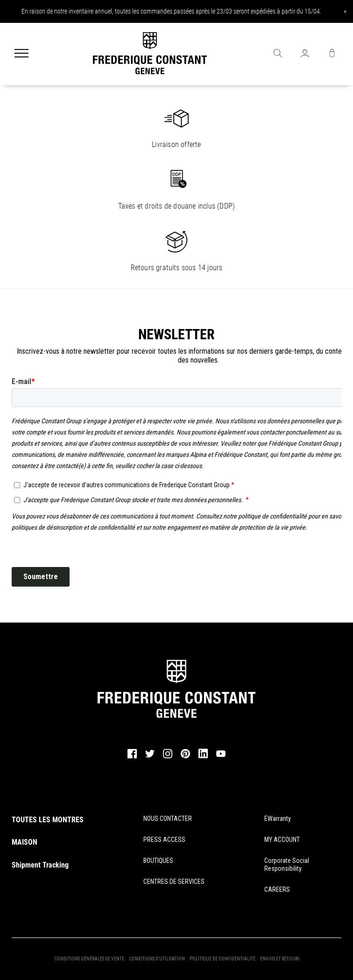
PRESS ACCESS (164, 840)
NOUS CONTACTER (168, 819)
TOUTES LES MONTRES (48, 820)
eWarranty (278, 819)
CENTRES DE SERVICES (174, 882)
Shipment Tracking (40, 865)
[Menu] (21, 54)
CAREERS (277, 889)
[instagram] (168, 757)
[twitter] (150, 756)
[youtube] (221, 756)
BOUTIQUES (158, 861)
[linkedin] (203, 758)
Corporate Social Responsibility (287, 864)
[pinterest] (185, 757)
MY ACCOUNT (282, 840)
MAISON (25, 842)
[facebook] (132, 757)
